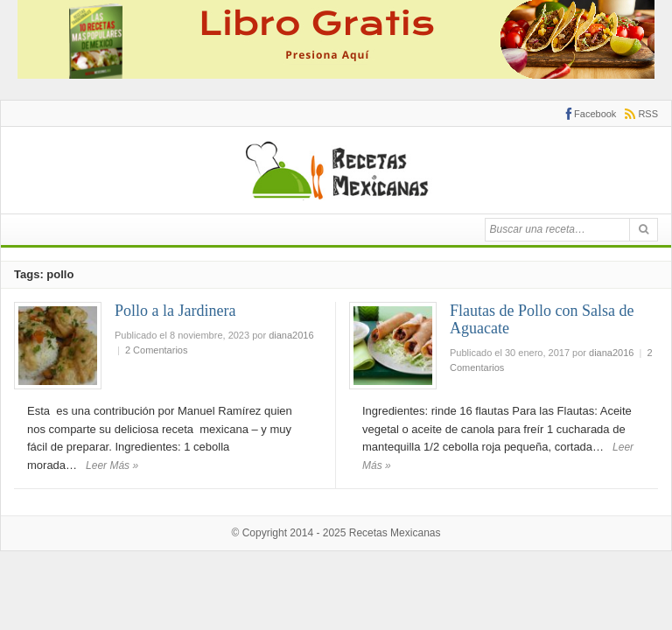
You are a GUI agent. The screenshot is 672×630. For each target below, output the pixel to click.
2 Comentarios (157, 350)
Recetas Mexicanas (395, 533)
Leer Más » (112, 465)
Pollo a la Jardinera (175, 311)
